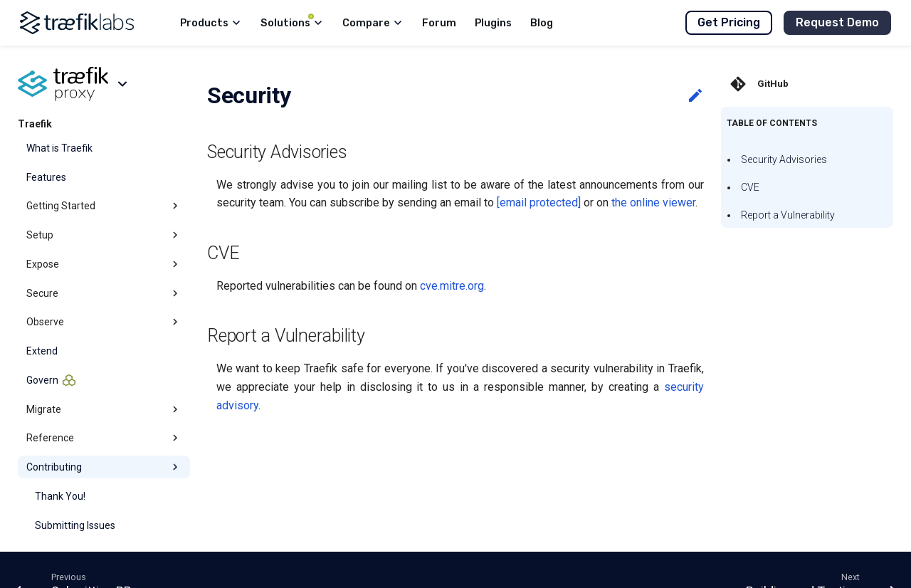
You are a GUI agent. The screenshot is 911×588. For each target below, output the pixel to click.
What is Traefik (59, 148)
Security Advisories (784, 159)
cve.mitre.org (452, 286)
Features (46, 177)
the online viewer (653, 203)
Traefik (35, 124)
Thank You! (60, 496)
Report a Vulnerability (788, 215)
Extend (42, 351)
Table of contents (772, 123)
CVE (750, 187)
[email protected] (539, 203)
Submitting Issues (75, 525)
